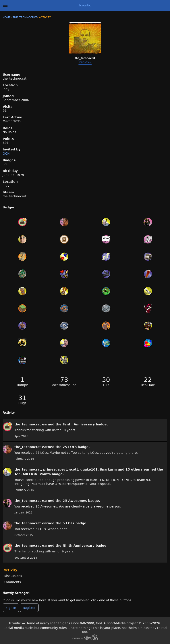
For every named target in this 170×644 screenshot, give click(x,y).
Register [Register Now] (29, 608)
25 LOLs (70, 447)
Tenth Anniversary (79, 424)
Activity (11, 570)
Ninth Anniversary (79, 546)
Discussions (13, 576)
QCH (6, 154)
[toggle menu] (5, 5)
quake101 (89, 469)
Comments (12, 582)
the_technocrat (28, 424)
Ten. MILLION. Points (33, 474)
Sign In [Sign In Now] (11, 608)
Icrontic (85, 5)
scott (74, 469)
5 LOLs (69, 523)
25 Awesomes (75, 501)
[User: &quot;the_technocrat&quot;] (7, 427)
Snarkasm (108, 469)
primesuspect (55, 469)
